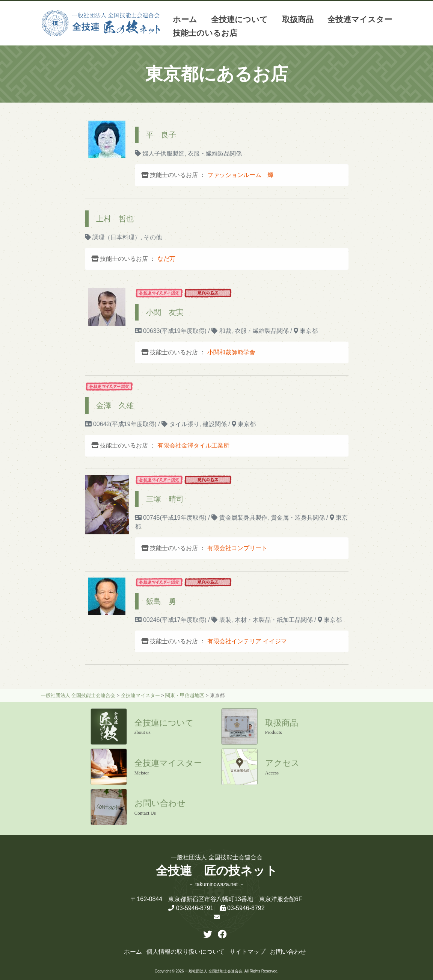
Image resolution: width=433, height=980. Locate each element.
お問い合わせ (288, 952)
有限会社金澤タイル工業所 (193, 445)
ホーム (185, 19)
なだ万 (166, 259)
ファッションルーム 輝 (240, 175)
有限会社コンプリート (237, 548)
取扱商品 (298, 19)
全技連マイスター (360, 19)
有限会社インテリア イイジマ (247, 641)
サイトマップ (247, 952)
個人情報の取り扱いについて (186, 952)
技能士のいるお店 (205, 33)
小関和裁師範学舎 (231, 352)
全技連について (239, 19)
